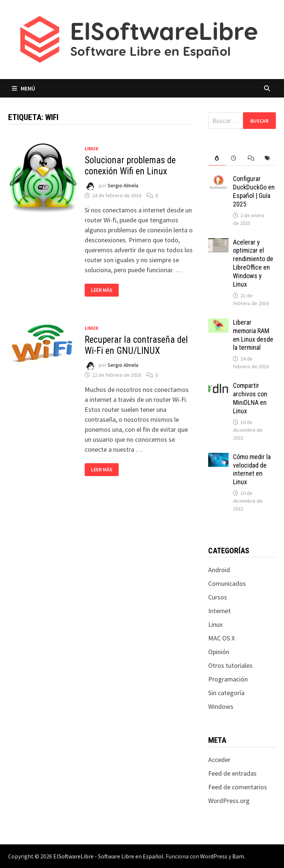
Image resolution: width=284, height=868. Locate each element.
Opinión (219, 652)
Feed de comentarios (238, 787)
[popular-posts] (217, 158)
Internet (219, 611)
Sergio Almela (123, 185)
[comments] (251, 158)
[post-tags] (267, 158)
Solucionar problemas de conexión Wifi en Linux (130, 166)
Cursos (218, 597)
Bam (238, 856)
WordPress (214, 856)
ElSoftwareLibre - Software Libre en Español (108, 856)
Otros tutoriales (230, 665)
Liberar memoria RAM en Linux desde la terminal (253, 335)
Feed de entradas (232, 773)
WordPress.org (229, 801)
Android (219, 570)
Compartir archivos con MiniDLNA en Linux (250, 398)
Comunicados (227, 583)
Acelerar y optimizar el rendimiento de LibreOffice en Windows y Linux (253, 263)
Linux (92, 148)
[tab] (217, 158)
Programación (228, 679)
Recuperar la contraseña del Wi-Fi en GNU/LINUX (136, 345)
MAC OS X (222, 638)
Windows (221, 706)
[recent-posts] (234, 158)
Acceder (219, 760)
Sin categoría (226, 693)
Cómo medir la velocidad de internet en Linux (252, 469)
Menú (23, 88)
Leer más (105, 290)
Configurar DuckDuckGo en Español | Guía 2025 (254, 191)
